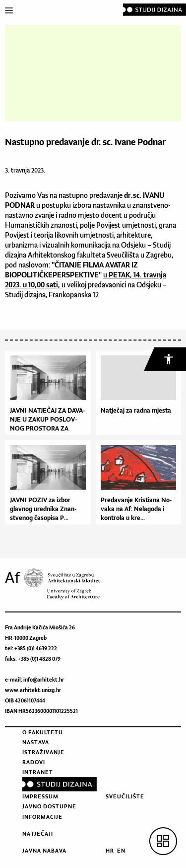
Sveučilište (125, 796)
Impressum (40, 796)
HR (110, 851)
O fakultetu (43, 732)
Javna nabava (44, 851)
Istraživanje (43, 752)
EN (121, 851)
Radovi (34, 762)
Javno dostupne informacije (49, 811)
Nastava (36, 742)
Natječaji (38, 834)
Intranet (38, 772)
